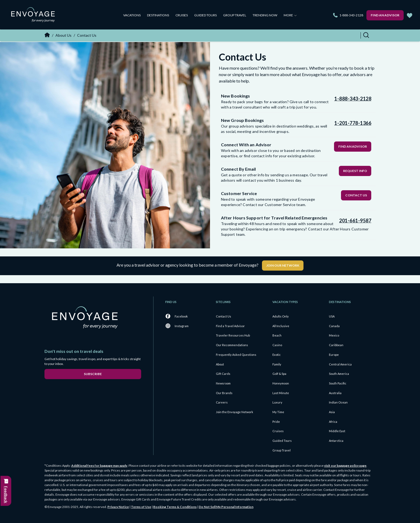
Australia (335, 393)
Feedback (6, 495)
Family (277, 364)
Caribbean (336, 345)
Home (47, 35)
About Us (63, 35)
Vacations (132, 15)
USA (332, 316)
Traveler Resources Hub (233, 335)
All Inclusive (281, 326)
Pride (276, 422)
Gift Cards (223, 374)
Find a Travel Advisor (230, 326)
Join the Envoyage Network (235, 412)
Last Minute (281, 393)
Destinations (158, 15)
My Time (278, 412)
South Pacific (338, 383)
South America (339, 374)
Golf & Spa (279, 374)
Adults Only (281, 316)
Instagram (182, 326)
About (220, 364)
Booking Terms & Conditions (175, 507)
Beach (277, 335)
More (290, 15)
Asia (332, 412)
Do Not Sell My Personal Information (226, 507)
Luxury (277, 402)
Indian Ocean (338, 402)
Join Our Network (283, 265)
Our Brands (224, 393)
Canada (334, 326)
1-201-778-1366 (353, 123)
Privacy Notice (118, 507)
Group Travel (235, 15)
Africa (333, 422)
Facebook (181, 316)
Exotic (277, 355)
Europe (334, 355)
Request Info (355, 171)
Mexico (334, 335)
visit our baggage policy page (345, 466)
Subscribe (93, 374)
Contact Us (356, 195)
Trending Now (265, 15)
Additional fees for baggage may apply (99, 466)
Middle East (337, 431)
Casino (277, 345)
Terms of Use (141, 507)
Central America (340, 364)
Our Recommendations (232, 345)
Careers (222, 402)
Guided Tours (205, 15)
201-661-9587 (355, 221)
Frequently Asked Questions (236, 355)
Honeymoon (281, 383)
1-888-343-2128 (351, 15)
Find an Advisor (385, 15)
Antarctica (336, 441)
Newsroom (223, 383)
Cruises (182, 15)
